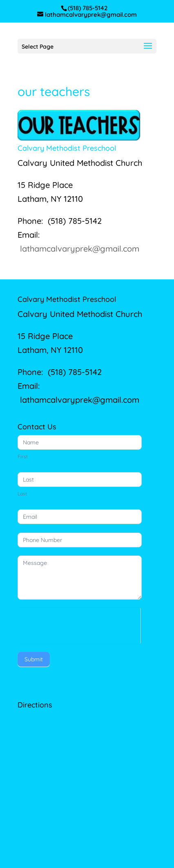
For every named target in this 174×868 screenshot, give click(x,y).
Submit (34, 659)
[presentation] (79, 624)
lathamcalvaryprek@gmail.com (80, 249)
